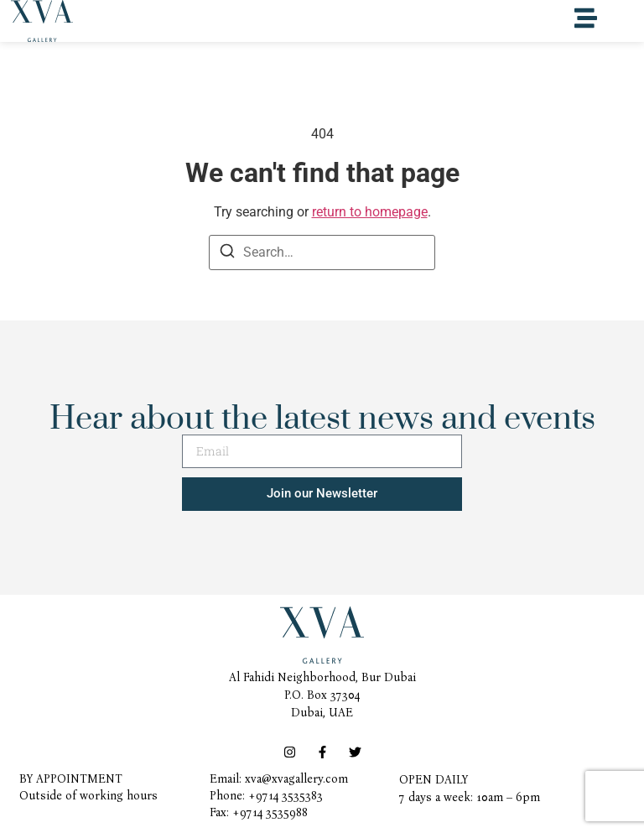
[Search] (227, 254)
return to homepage (370, 212)
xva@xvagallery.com (296, 779)
